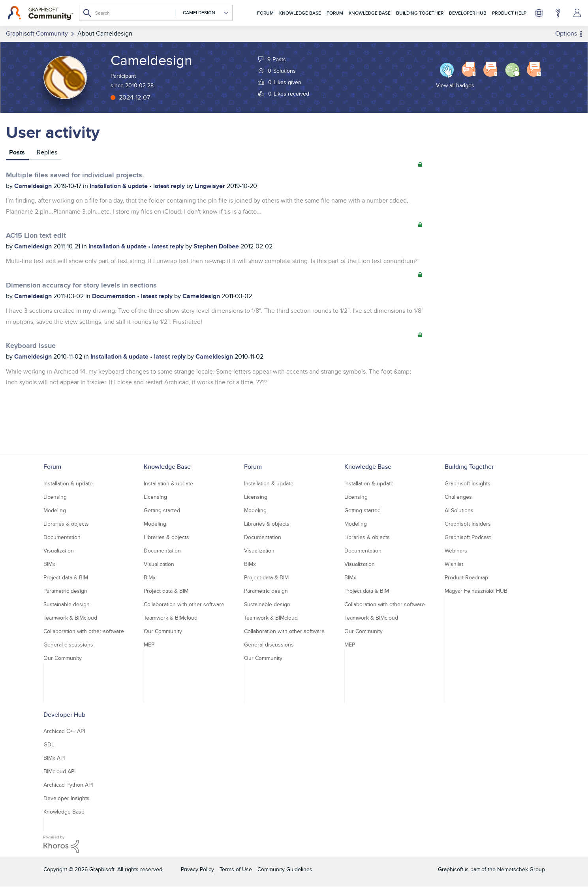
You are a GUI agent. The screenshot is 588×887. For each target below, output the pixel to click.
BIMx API (54, 758)
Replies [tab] (47, 152)
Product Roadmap (466, 577)
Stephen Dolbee (217, 246)
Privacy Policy (197, 869)
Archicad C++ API (64, 731)
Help (558, 13)
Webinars (456, 551)
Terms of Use (236, 869)
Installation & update (119, 186)
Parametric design (65, 591)
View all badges (455, 85)
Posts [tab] (17, 152)
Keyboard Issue (31, 346)
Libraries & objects (66, 524)
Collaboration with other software (84, 631)
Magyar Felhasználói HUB (476, 591)
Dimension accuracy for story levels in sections (81, 285)
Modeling (55, 510)
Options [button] (566, 33)
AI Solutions (459, 510)
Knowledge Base (300, 13)
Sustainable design (67, 604)
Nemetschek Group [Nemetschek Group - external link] (521, 869)
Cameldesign (34, 186)
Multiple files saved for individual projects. (75, 175)
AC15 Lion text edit (36, 235)
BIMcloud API (59, 771)
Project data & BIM (66, 577)
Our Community (63, 658)
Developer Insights (67, 798)
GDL (49, 744)
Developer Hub (468, 13)
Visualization (59, 551)
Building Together (420, 13)
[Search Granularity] (202, 13)
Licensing (55, 497)
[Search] (156, 13)
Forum (265, 13)
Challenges (458, 497)
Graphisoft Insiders (468, 524)
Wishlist (454, 564)
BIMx (49, 564)
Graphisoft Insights (468, 483)
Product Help (509, 13)
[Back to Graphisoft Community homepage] (40, 13)
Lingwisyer (211, 186)
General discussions (68, 645)
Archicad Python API (68, 785)
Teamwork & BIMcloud (70, 618)
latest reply (170, 186)
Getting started (162, 510)
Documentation (115, 296)
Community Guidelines (285, 869)
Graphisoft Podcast (468, 537)
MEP (149, 645)
